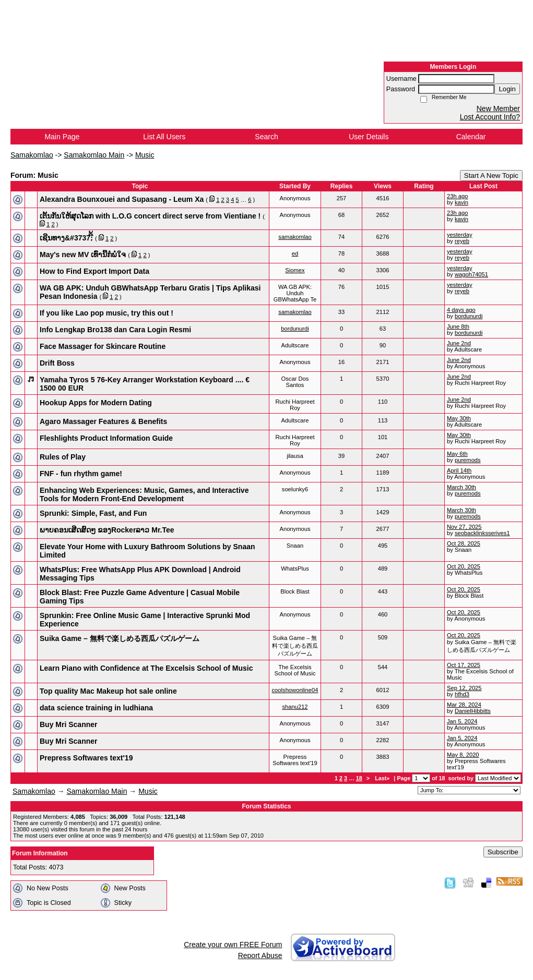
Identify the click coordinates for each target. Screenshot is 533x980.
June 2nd (459, 343)
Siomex (295, 270)
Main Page (62, 137)
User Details (369, 137)
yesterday (460, 235)
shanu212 (295, 707)
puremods (468, 460)
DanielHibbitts (473, 711)
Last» (383, 778)
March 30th (461, 487)
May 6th (457, 454)
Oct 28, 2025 (464, 543)
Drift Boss (57, 363)
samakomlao (295, 237)
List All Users (164, 137)
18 (359, 778)
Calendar (471, 137)
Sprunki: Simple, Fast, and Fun (93, 513)
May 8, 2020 (463, 755)
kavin (461, 202)
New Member (498, 108)
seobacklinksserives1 (482, 533)
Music (145, 155)
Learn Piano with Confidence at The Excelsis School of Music (146, 668)
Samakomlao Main (94, 155)
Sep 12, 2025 (464, 688)
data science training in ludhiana (96, 708)
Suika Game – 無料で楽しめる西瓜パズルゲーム (120, 638)
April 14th (459, 470)
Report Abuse (260, 955)
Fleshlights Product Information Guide (106, 438)
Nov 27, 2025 (464, 527)
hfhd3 (462, 694)
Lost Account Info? (490, 117)
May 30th (459, 418)
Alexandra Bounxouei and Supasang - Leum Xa (122, 199)
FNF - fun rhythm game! (81, 474)
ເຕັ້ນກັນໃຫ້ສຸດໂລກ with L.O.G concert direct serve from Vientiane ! (150, 216)
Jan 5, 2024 (462, 721)
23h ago (457, 196)
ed (295, 253)
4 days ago (461, 310)
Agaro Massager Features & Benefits (103, 421)
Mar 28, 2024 (464, 705)
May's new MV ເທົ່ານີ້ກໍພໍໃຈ (83, 255)
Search (266, 137)
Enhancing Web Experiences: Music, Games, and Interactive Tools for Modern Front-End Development (144, 494)
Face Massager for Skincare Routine (103, 346)
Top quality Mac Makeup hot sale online (108, 691)
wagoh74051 (471, 274)
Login (507, 89)
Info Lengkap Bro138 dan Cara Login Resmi (115, 330)
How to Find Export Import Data (94, 271)
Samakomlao (32, 155)
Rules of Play (63, 457)
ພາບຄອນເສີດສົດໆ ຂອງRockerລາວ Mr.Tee (107, 530)
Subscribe (503, 852)
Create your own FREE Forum (233, 945)
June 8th (458, 326)
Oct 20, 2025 (464, 566)
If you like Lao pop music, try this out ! (106, 313)
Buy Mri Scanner (68, 724)
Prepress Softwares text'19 (86, 758)
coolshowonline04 (295, 690)
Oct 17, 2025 (464, 665)
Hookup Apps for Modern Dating (96, 403)
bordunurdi (469, 316)
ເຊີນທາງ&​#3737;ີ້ (66, 238)
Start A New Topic (491, 176)
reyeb (462, 241)
